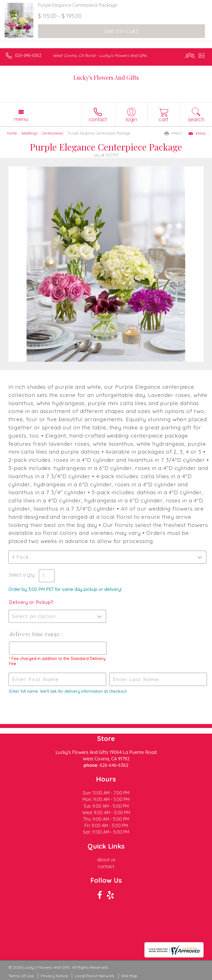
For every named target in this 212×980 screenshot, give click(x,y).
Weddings (29, 133)
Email (197, 133)
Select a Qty (22, 575)
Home (12, 133)
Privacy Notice (54, 976)
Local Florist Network (95, 976)
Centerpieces (52, 133)
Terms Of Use (21, 976)
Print (173, 133)
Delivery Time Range (35, 634)
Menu (21, 119)
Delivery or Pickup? (31, 602)
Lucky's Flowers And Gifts (106, 77)
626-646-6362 (28, 55)
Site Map (129, 976)
